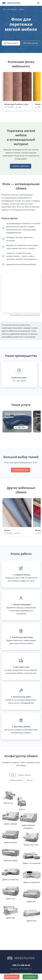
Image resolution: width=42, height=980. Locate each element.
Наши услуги (11, 43)
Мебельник (14, 3)
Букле (8, 530)
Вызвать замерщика (21, 957)
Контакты (10, 968)
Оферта (33, 968)
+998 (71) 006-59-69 (21, 947)
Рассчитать (12, 977)
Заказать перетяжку (21, 166)
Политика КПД (22, 968)
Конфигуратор (31, 43)
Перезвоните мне (21, 470)
